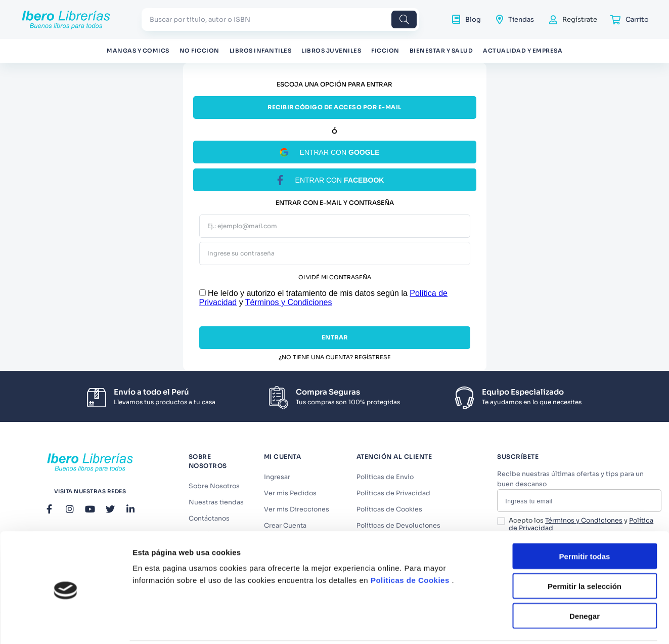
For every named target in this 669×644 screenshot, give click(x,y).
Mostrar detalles (547, 624)
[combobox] (280, 19)
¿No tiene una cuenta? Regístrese (335, 357)
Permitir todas (585, 520)
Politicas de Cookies (410, 544)
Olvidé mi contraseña (335, 277)
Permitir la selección (585, 550)
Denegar (585, 579)
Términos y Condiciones (289, 302)
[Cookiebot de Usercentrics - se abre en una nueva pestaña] (65, 624)
